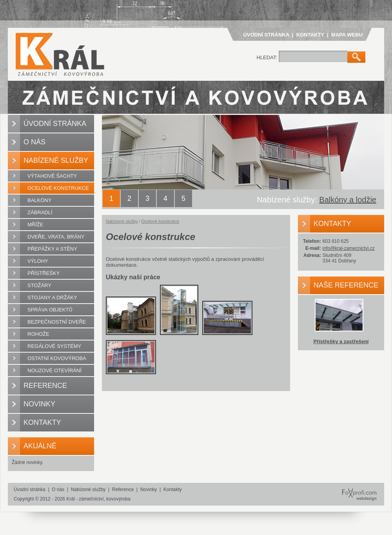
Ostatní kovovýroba (57, 358)
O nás (34, 142)
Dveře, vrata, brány (56, 237)
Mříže (35, 225)
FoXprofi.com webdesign (355, 488)
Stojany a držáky (52, 298)
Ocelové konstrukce (58, 188)
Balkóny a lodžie (348, 200)
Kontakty (310, 35)
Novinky (39, 404)
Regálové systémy (54, 346)
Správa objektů (50, 310)
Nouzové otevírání (54, 370)
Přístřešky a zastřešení (341, 341)
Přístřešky (44, 273)
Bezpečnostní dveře (57, 322)
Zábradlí (40, 212)
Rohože (38, 334)
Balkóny (39, 200)
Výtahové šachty (52, 176)
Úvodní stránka (266, 35)
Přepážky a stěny (52, 249)
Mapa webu (347, 35)
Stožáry (39, 285)
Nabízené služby (56, 160)
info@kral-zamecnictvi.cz (349, 248)
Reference (45, 386)
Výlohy (38, 261)
